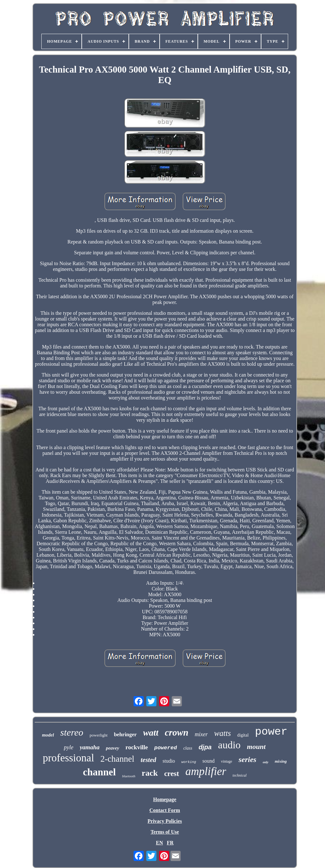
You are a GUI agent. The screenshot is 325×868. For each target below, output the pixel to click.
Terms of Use (165, 832)
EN (159, 843)
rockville (137, 747)
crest (172, 774)
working (189, 762)
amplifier (206, 771)
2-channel (117, 759)
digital (243, 735)
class (188, 748)
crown (176, 732)
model (48, 735)
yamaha (90, 747)
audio (229, 745)
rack (150, 773)
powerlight (99, 735)
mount (256, 747)
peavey (113, 748)
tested (148, 760)
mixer (201, 734)
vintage (227, 761)
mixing (281, 761)
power (271, 732)
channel (99, 772)
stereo (72, 732)
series (247, 759)
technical (239, 775)
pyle (69, 747)
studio (169, 761)
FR (170, 843)
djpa (205, 747)
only (266, 762)
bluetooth (129, 776)
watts (222, 733)
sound (209, 761)
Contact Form (165, 810)
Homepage (165, 799)
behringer (125, 734)
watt (151, 733)
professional (69, 758)
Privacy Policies (165, 821)
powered (166, 748)
